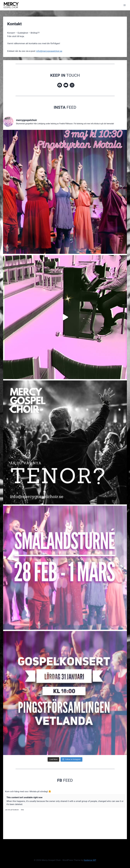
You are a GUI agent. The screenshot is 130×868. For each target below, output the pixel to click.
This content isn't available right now (24, 797)
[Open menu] (125, 5)
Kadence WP (90, 860)
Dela (22, 810)
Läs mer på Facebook (12, 810)
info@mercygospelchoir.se (49, 51)
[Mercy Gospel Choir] (11, 5)
